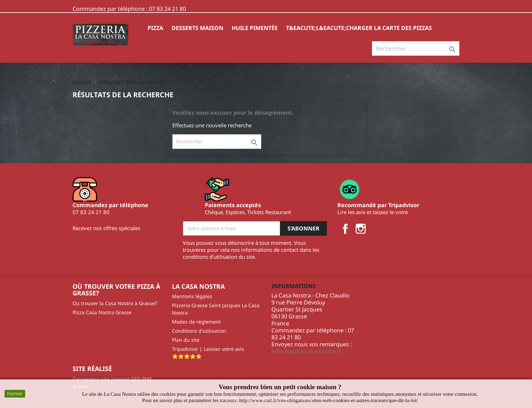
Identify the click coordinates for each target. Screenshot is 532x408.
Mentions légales (192, 296)
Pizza (155, 28)
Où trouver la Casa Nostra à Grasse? (115, 303)
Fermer (15, 394)
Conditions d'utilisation (199, 331)
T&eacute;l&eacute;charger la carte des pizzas (359, 28)
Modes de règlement (196, 322)
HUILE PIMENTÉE (255, 28)
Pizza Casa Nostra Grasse (102, 312)
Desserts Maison (197, 28)
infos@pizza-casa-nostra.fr (307, 351)
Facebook (345, 229)
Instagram (361, 229)
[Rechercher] (416, 48)
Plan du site (186, 340)
